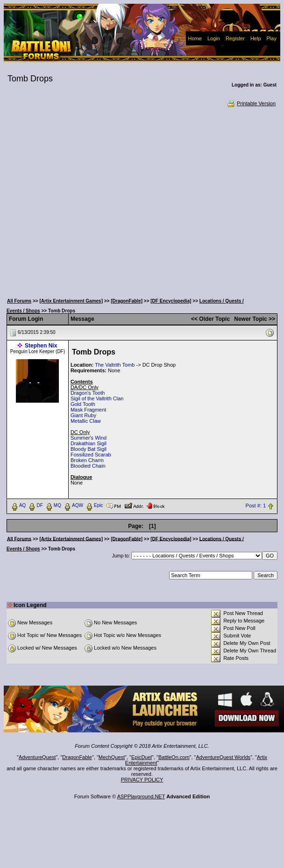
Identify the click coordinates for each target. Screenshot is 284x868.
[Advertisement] (90, 200)
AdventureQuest (37, 757)
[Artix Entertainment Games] (71, 301)
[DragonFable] (127, 301)
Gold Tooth (83, 404)
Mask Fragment (88, 410)
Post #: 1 (256, 506)
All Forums (19, 301)
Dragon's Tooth (88, 393)
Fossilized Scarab (91, 455)
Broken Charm (87, 460)
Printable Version (251, 103)
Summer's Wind (89, 438)
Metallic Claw (86, 421)
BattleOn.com (174, 757)
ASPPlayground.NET (141, 796)
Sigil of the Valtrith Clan (97, 398)
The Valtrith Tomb (115, 365)
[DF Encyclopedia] (171, 301)
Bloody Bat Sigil (89, 449)
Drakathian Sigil (89, 443)
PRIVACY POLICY (142, 780)
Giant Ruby (83, 415)
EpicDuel (142, 757)
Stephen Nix (41, 346)
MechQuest (112, 757)
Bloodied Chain (88, 466)
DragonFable (77, 757)
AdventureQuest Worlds (224, 757)
